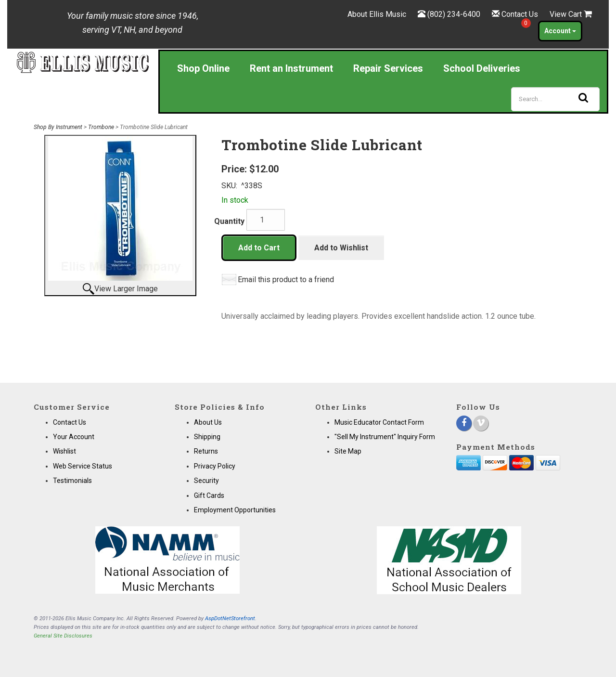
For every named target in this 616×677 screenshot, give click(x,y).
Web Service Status (83, 466)
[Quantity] (266, 220)
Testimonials (72, 481)
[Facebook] (464, 423)
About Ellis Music (377, 14)
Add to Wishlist (341, 248)
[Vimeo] (481, 423)
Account (560, 31)
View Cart (571, 14)
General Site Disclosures (63, 636)
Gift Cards (209, 495)
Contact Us (520, 14)
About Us (208, 422)
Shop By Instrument (58, 127)
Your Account (74, 437)
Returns (206, 451)
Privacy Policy (215, 466)
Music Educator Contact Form (379, 422)
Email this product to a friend (286, 280)
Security (206, 481)
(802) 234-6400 (454, 14)
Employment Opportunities (235, 510)
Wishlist (64, 451)
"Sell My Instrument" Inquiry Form (385, 437)
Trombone (101, 127)
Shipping (207, 437)
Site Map (348, 451)
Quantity (229, 221)
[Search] (555, 99)
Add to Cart (259, 248)
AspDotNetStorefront (230, 618)
